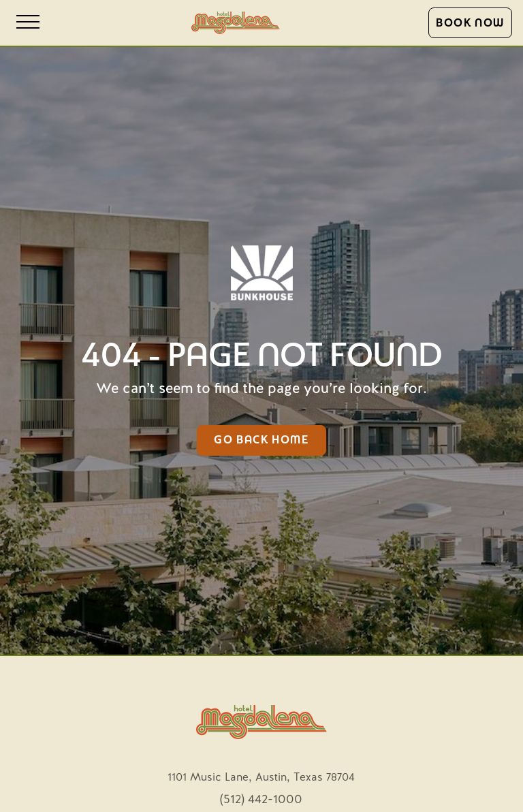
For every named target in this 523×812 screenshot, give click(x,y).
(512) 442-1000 (261, 800)
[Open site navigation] (28, 23)
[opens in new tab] (261, 775)
